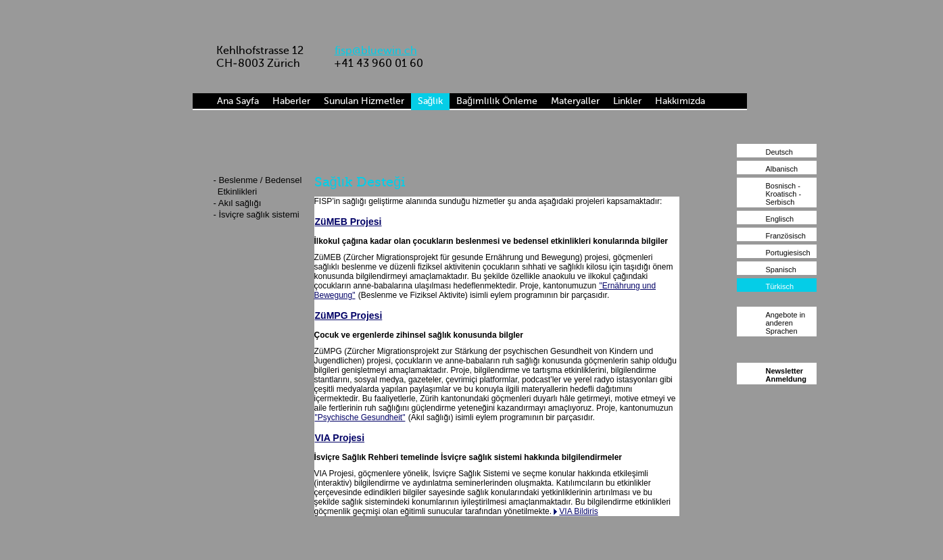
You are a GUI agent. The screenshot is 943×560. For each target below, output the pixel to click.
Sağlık (431, 101)
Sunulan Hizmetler (364, 101)
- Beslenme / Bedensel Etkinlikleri (258, 186)
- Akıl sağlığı (238, 203)
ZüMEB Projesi (348, 222)
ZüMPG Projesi (349, 315)
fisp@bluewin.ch (376, 50)
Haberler (291, 101)
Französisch (786, 236)
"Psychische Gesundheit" (360, 417)
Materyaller (575, 101)
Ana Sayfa (238, 101)
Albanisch (782, 169)
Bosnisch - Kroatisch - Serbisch (784, 194)
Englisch (780, 219)
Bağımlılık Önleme (497, 101)
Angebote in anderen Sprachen (786, 323)
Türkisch (780, 286)
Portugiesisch (788, 253)
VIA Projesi (340, 438)
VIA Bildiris (578, 511)
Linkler (627, 101)
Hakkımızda (680, 101)
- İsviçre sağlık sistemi (257, 214)
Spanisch (781, 270)
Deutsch (779, 152)
